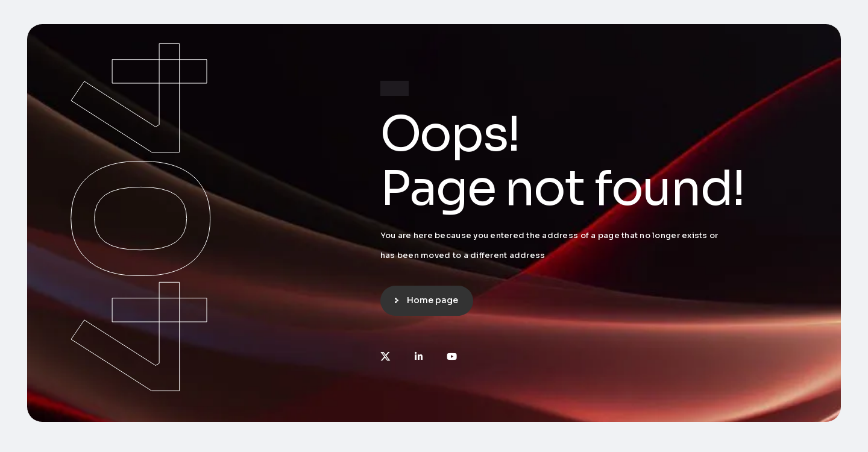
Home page (432, 300)
